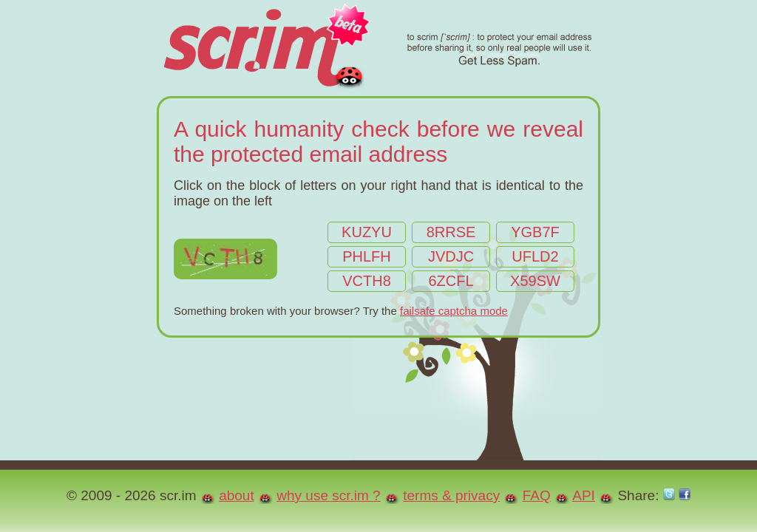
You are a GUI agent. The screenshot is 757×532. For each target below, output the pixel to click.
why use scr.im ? (328, 495)
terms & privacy (451, 495)
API (584, 495)
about (237, 495)
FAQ (537, 495)
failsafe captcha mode (454, 311)
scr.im (377, 48)
